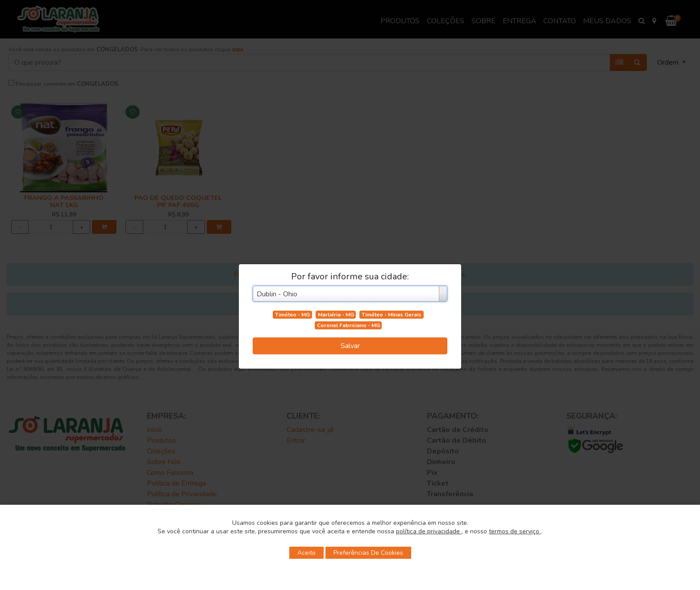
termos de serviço (515, 531)
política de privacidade (429, 531)
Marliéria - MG (336, 315)
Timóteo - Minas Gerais (392, 315)
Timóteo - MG (292, 315)
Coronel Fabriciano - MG (348, 325)
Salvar (350, 346)
